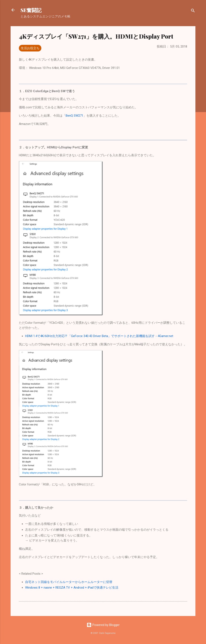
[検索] (193, 11)
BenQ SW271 (74, 116)
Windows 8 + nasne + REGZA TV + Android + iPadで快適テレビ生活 (72, 588)
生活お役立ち (30, 48)
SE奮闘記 (31, 10)
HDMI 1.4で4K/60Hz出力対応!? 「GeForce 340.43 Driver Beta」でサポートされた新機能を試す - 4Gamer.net (99, 336)
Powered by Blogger (103, 625)
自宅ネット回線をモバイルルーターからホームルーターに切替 (69, 582)
